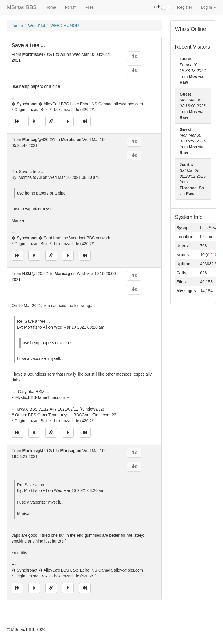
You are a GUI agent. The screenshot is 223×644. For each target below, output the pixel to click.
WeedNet (37, 26)
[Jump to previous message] (34, 122)
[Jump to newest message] (85, 122)
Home (51, 7)
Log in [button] (208, 7)
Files (90, 7)
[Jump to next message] (68, 122)
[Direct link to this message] (51, 122)
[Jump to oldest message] (17, 122)
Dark (161, 7)
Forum (71, 7)
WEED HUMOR (65, 26)
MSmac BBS (22, 7)
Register (185, 7)
